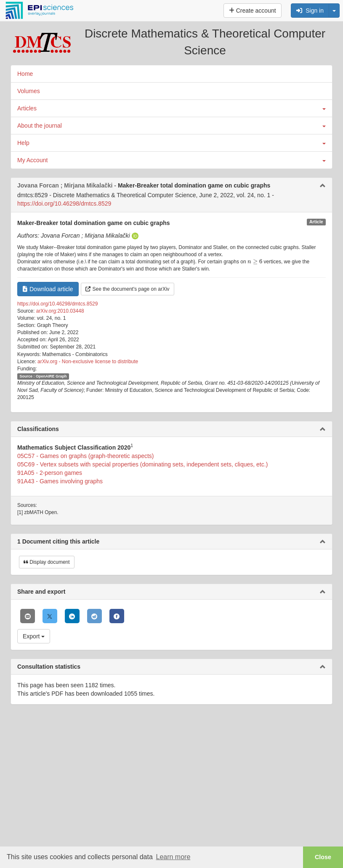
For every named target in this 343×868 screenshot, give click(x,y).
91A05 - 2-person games (50, 473)
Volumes (29, 91)
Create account (253, 11)
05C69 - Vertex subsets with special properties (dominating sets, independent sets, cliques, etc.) (142, 464)
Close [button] (323, 857)
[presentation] (255, 262)
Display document (47, 562)
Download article (48, 289)
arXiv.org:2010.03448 (60, 311)
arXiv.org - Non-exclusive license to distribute (88, 362)
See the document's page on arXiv (128, 289)
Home (25, 74)
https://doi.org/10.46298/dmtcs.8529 (64, 204)
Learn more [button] (173, 857)
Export (34, 636)
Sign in (310, 11)
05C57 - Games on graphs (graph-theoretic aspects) (86, 456)
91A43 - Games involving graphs (60, 481)
